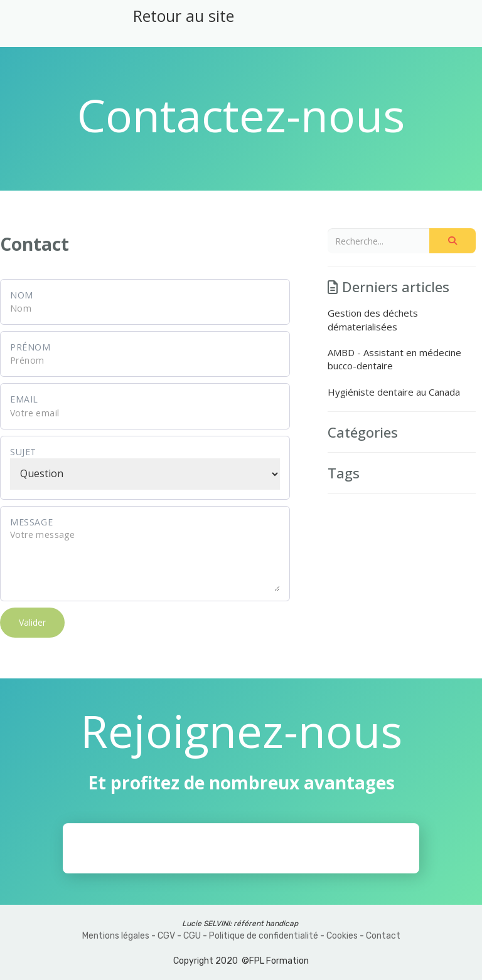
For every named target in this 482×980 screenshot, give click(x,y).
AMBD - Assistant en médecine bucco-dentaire (394, 359)
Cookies (342, 936)
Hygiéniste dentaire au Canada (394, 392)
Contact (383, 936)
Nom (22, 295)
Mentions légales (116, 936)
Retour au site (184, 16)
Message (31, 522)
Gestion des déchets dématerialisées (373, 319)
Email (24, 399)
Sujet (23, 452)
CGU (192, 936)
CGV (166, 936)
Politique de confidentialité (264, 936)
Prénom (30, 347)
